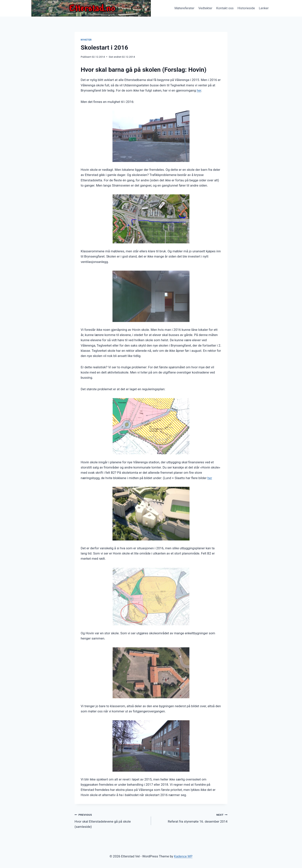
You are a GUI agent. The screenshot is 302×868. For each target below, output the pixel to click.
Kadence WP (183, 856)
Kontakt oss (225, 8)
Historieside (246, 8)
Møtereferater (184, 8)
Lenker (264, 8)
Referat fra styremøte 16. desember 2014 (191, 818)
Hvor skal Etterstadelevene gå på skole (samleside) (111, 820)
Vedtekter (205, 8)
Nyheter (86, 40)
